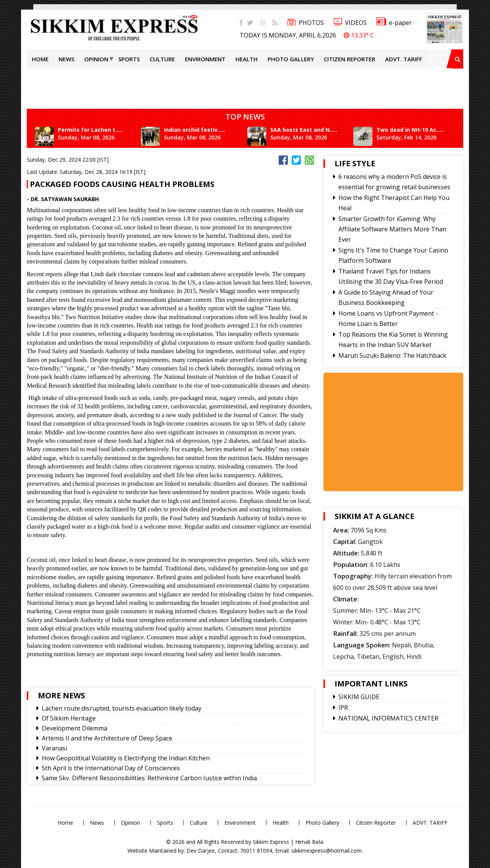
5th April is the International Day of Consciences (111, 768)
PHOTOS (305, 23)
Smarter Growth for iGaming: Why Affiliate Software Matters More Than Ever (392, 229)
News (66, 59)
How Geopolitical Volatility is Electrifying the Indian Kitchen (126, 758)
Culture (162, 59)
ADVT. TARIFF (404, 59)
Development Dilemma (74, 728)
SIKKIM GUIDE (359, 697)
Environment (205, 59)
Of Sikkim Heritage (69, 718)
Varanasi (54, 748)
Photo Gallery (291, 59)
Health (247, 59)
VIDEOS (350, 23)
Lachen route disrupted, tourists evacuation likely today (122, 708)
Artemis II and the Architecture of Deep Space (107, 738)
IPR (343, 708)
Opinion (96, 59)
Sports (129, 59)
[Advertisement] (245, 86)
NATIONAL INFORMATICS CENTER (388, 718)
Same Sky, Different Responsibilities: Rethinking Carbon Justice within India (149, 778)
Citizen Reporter (350, 59)
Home (40, 59)
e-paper (394, 23)
